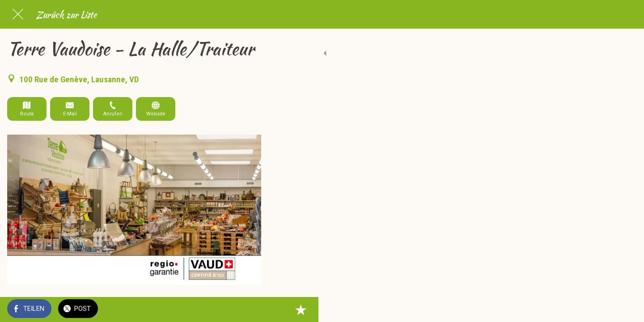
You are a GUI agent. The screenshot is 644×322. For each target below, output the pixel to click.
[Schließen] (18, 14)
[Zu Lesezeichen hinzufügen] (250, 309)
